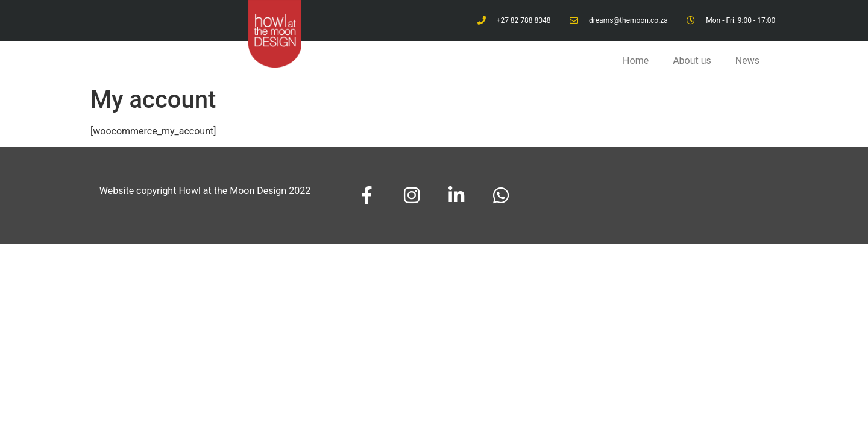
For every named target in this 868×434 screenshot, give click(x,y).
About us (692, 61)
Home (636, 61)
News (747, 61)
